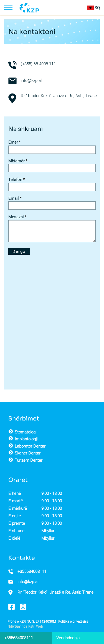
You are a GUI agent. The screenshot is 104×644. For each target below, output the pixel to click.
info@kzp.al (31, 80)
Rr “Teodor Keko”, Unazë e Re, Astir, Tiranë (55, 592)
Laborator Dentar (30, 446)
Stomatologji (26, 432)
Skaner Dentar (28, 453)
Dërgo (19, 251)
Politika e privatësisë (73, 622)
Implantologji (26, 439)
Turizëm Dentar (29, 460)
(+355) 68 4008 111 (38, 64)
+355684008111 (32, 572)
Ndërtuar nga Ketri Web (25, 627)
